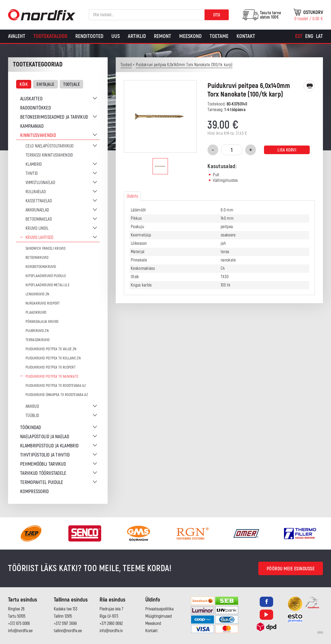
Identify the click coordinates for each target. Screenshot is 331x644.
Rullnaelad (36, 192)
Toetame (219, 36)
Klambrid (34, 164)
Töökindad (31, 428)
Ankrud (32, 406)
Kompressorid (35, 492)
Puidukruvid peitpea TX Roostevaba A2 (56, 386)
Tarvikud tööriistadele (43, 473)
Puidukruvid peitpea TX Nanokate (52, 376)
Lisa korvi (287, 150)
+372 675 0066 (19, 624)
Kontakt (246, 36)
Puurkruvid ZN (37, 331)
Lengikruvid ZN (37, 294)
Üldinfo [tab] (132, 196)
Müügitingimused (159, 616)
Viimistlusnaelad (40, 183)
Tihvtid (32, 174)
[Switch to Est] (299, 36)
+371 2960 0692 (111, 624)
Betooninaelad (39, 219)
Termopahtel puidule (42, 482)
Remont (163, 36)
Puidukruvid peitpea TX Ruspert (51, 367)
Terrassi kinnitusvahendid (49, 155)
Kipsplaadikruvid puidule (46, 276)
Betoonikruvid (37, 258)
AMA (320, 633)
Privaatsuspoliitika (159, 609)
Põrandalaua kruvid (42, 322)
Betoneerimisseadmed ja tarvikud (54, 117)
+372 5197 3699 (65, 624)
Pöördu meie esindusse (291, 569)
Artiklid (137, 36)
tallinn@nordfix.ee (68, 631)
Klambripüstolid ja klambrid (49, 446)
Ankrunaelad (37, 210)
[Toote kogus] (232, 150)
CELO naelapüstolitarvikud (50, 146)
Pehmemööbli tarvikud (43, 464)
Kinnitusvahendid (38, 135)
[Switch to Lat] (319, 36)
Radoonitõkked (36, 108)
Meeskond (190, 36)
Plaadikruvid (36, 312)
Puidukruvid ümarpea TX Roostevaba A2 (57, 395)
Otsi (217, 15)
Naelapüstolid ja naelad (45, 437)
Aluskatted (31, 99)
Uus (116, 36)
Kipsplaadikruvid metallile (47, 285)
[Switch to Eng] (309, 36)
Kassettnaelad (39, 201)
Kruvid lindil (37, 228)
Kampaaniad (32, 126)
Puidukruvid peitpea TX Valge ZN (51, 349)
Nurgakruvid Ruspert (43, 303)
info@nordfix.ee (20, 631)
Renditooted (89, 36)
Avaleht (17, 36)
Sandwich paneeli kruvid (45, 248)
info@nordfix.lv (111, 631)
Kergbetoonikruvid (41, 267)
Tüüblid (32, 416)
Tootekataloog (50, 36)
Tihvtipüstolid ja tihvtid (45, 455)
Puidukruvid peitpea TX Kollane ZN (53, 358)
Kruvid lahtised (40, 238)
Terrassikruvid (38, 340)
